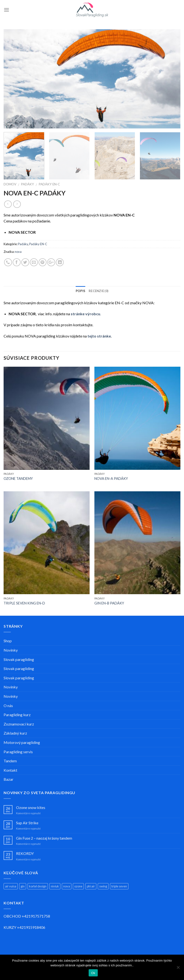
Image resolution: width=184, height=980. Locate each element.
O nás (8, 706)
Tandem (10, 761)
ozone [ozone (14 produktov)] (78, 886)
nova (18, 252)
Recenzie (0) (98, 291)
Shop (8, 641)
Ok (93, 973)
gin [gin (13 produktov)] (23, 886)
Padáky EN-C (49, 184)
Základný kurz (15, 733)
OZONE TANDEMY (18, 479)
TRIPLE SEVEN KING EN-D (24, 603)
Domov (10, 184)
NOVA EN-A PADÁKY (111, 479)
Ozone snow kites (31, 807)
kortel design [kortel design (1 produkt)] (38, 886)
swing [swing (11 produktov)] (103, 886)
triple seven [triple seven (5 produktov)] (119, 886)
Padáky (27, 184)
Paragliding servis (18, 752)
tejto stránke (99, 336)
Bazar (9, 779)
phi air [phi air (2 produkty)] (91, 886)
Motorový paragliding (22, 742)
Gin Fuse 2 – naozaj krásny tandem (44, 838)
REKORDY (25, 853)
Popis (80, 291)
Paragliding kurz (17, 715)
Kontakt (10, 770)
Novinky (11, 650)
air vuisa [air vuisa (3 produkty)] (11, 886)
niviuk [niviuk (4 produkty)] (55, 886)
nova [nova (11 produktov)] (67, 886)
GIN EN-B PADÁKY (109, 603)
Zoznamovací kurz (19, 724)
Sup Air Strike (27, 823)
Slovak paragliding (19, 659)
